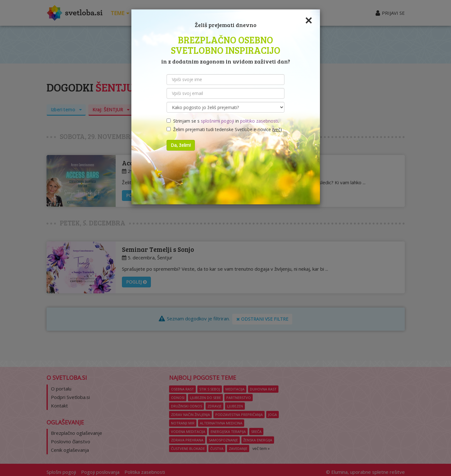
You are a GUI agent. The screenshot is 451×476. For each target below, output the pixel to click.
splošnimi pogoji (217, 121)
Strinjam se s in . (223, 121)
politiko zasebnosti (259, 121)
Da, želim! (181, 145)
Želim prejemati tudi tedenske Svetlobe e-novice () (224, 129)
